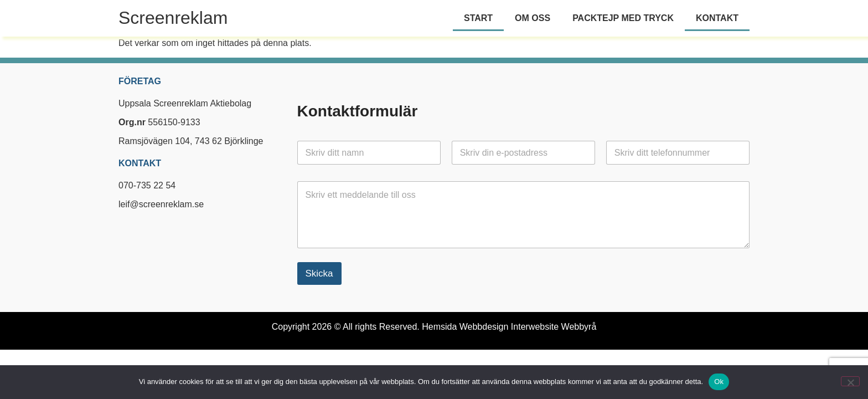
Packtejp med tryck (623, 18)
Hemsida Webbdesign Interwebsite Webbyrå (509, 327)
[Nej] (850, 381)
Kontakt (717, 18)
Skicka (319, 273)
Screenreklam (173, 18)
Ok (719, 382)
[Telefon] (678, 153)
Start (478, 18)
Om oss (533, 18)
